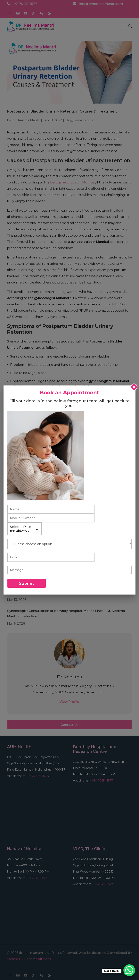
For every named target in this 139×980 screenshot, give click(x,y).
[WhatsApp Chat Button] (129, 970)
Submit (27, 583)
